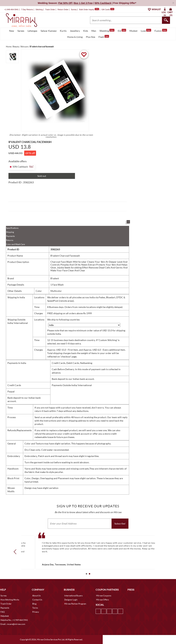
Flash (104, 37)
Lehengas (32, 31)
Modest (133, 31)
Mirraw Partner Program (75, 604)
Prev (16, 552)
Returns (10, 240)
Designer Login (71, 600)
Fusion (161, 31)
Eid (122, 31)
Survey (74, 9)
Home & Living (75, 37)
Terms (35, 608)
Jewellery (75, 31)
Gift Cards (108, 9)
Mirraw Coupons (104, 596)
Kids (86, 31)
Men (94, 31)
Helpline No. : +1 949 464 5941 (14, 620)
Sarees (21, 31)
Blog (34, 604)
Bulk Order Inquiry (87, 9)
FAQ (3, 612)
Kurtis (63, 31)
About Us (36, 596)
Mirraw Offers (102, 600)
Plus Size (91, 37)
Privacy (36, 612)
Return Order (63, 9)
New (12, 31)
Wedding (107, 31)
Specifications (12, 228)
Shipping (10, 232)
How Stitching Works (10, 600)
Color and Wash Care (15, 244)
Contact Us (37, 600)
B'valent (55, 278)
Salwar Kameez (49, 31)
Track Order (50, 9)
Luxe (146, 31)
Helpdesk (5, 616)
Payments (10, 236)
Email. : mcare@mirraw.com (13, 624)
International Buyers (73, 596)
